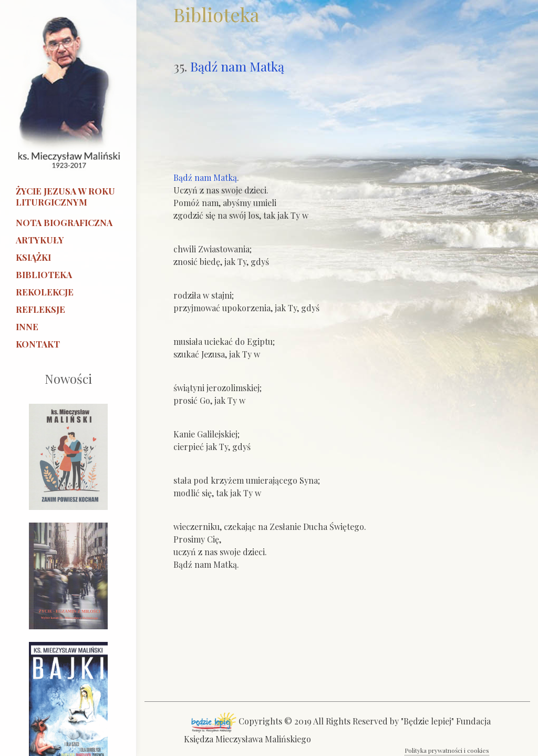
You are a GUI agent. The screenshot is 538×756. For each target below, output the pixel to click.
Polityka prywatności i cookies (447, 750)
